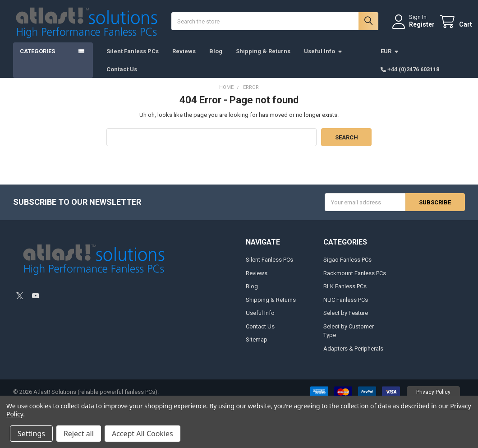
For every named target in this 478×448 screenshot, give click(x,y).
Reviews (184, 59)
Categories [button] (37, 59)
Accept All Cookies (142, 434)
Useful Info (323, 59)
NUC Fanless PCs (346, 307)
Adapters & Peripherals (353, 356)
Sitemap (257, 347)
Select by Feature (346, 321)
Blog (216, 59)
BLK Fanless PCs (345, 294)
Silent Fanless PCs (133, 59)
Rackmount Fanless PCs (355, 281)
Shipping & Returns (263, 59)
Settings (31, 434)
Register (415, 28)
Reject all (79, 434)
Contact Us (122, 76)
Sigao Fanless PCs (347, 267)
